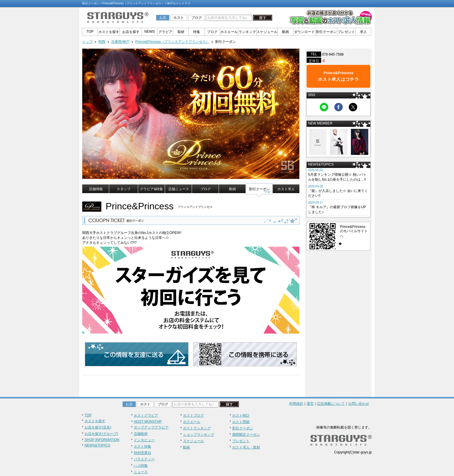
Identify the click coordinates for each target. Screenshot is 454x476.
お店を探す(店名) (98, 427)
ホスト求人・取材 (246, 447)
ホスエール (229, 32)
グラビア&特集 (151, 189)
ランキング (247, 32)
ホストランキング (197, 428)
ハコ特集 (141, 466)
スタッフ (124, 189)
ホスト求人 (286, 189)
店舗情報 (96, 189)
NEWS (150, 32)
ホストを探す (109, 32)
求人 (363, 32)
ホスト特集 (142, 446)
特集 (197, 32)
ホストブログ (193, 415)
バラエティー (144, 459)
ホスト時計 (241, 415)
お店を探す (131, 32)
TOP (90, 32)
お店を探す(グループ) (101, 434)
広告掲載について (331, 404)
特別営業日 (142, 453)
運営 (310, 404)
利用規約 (296, 404)
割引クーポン (326, 32)
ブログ (197, 18)
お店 (163, 18)
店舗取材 (141, 434)
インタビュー (144, 440)
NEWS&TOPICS (97, 445)
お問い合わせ (359, 404)
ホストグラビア (146, 415)
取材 (181, 32)
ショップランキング (199, 435)
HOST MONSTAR (148, 422)
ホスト (179, 18)
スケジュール (267, 32)
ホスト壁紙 (241, 422)
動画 (285, 32)
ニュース (141, 472)
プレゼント (346, 32)
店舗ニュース (179, 189)
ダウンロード (304, 32)
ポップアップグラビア (151, 427)
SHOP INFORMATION (102, 440)
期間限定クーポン (246, 435)
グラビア (165, 32)
